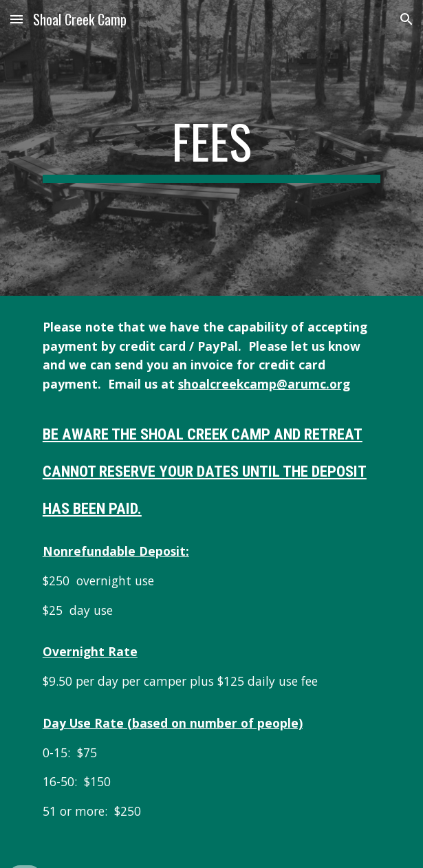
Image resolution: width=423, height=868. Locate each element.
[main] (211, 148)
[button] (17, 19)
